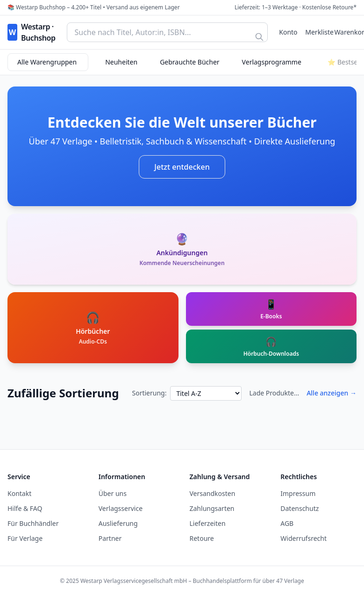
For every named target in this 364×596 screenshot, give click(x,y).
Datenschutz (300, 508)
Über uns (113, 493)
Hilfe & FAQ (25, 508)
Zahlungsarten (212, 508)
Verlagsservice (121, 508)
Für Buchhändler (33, 523)
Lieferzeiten (208, 523)
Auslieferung (118, 523)
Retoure (202, 538)
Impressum (298, 493)
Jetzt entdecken (182, 167)
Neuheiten (121, 62)
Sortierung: (149, 393)
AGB (287, 523)
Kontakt (19, 493)
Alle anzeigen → (332, 393)
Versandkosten (213, 493)
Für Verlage (25, 538)
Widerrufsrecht (303, 538)
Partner (110, 538)
